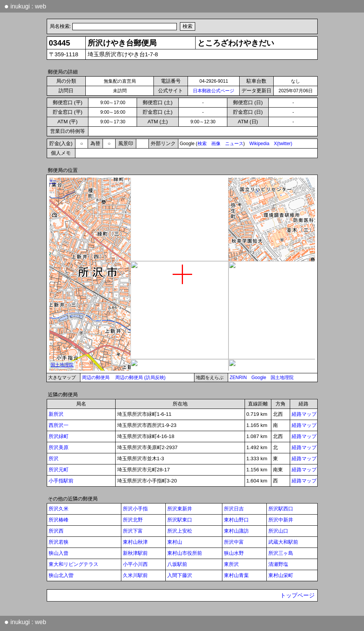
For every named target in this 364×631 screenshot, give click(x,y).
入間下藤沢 (180, 575)
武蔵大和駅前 (283, 542)
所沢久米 (59, 509)
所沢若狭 (59, 542)
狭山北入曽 (61, 575)
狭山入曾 (59, 553)
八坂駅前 (177, 564)
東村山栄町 (281, 575)
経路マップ (304, 414)
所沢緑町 (59, 436)
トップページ (297, 595)
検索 (202, 144)
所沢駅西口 (281, 509)
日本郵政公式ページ (214, 91)
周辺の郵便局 (96, 378)
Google (259, 378)
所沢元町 (59, 470)
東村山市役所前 (185, 553)
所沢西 (56, 531)
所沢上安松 (180, 531)
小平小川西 (135, 564)
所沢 (54, 459)
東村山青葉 (236, 575)
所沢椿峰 (59, 520)
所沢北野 (133, 520)
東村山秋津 (135, 542)
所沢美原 (59, 447)
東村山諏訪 (236, 531)
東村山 (175, 542)
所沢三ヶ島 (281, 553)
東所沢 (231, 564)
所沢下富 (133, 531)
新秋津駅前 (135, 553)
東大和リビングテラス (73, 564)
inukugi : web (25, 6)
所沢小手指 (135, 509)
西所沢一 (59, 425)
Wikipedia (260, 144)
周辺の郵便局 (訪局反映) (140, 378)
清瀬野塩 (278, 564)
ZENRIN (238, 378)
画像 (216, 144)
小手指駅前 (61, 481)
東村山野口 (236, 520)
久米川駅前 (135, 575)
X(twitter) (283, 144)
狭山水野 (234, 553)
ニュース (234, 144)
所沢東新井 (180, 509)
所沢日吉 (234, 509)
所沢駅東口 (180, 520)
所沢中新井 (281, 520)
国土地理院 (282, 378)
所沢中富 (234, 542)
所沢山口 (278, 531)
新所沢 (56, 414)
